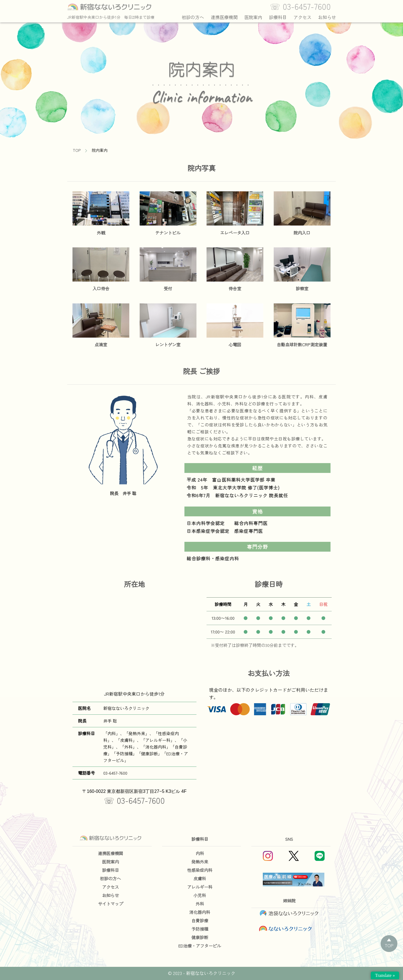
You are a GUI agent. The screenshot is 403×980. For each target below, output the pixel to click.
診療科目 (278, 17)
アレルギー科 (200, 887)
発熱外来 (200, 862)
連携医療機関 (224, 17)
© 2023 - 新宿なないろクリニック (202, 973)
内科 (200, 853)
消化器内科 (200, 912)
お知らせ (327, 17)
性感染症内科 (200, 870)
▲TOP (389, 942)
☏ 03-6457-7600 (134, 800)
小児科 (200, 895)
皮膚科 (200, 878)
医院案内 (253, 17)
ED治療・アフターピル (200, 946)
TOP (77, 150)
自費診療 (200, 920)
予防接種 (200, 929)
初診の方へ (193, 17)
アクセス (303, 17)
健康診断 (200, 937)
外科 (200, 904)
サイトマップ (111, 904)
